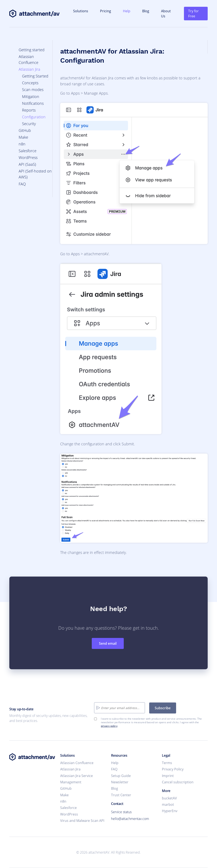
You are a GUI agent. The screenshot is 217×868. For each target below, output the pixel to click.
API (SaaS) (27, 164)
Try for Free (193, 14)
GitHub (25, 130)
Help (127, 11)
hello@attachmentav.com (130, 819)
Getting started (32, 50)
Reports (29, 110)
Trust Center (121, 795)
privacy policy (109, 726)
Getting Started (35, 76)
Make (23, 137)
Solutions (81, 11)
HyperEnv (170, 811)
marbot (168, 805)
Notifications (33, 103)
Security (29, 124)
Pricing (106, 11)
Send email (108, 643)
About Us (166, 14)
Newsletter (120, 782)
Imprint (168, 776)
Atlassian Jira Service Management (77, 779)
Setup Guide (121, 776)
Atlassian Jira (29, 69)
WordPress (28, 157)
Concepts (30, 83)
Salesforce (28, 151)
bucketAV (169, 798)
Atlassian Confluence (77, 763)
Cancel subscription (178, 782)
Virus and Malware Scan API (82, 821)
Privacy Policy (173, 769)
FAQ (22, 184)
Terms (167, 763)
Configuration (34, 117)
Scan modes (33, 90)
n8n (22, 144)
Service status (121, 812)
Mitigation (31, 97)
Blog (146, 11)
